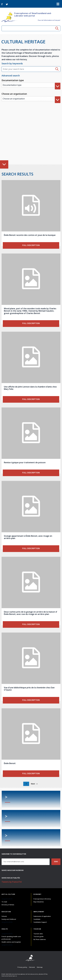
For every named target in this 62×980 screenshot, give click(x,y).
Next (33, 784)
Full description (31, 245)
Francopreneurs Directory (42, 899)
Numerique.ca (13, 976)
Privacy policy (22, 967)
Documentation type (13, 80)
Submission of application (42, 916)
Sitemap (40, 967)
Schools (4, 916)
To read (4, 902)
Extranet (32, 967)
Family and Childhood (9, 919)
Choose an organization (14, 94)
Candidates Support (40, 922)
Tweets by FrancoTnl (12, 882)
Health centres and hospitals (11, 942)
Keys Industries (39, 902)
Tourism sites (38, 934)
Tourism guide (38, 936)
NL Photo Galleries (40, 939)
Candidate (37, 919)
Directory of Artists (8, 905)
